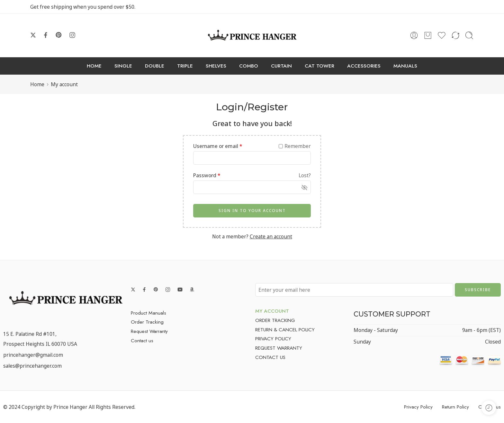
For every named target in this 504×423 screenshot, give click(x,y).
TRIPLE (185, 66)
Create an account (271, 236)
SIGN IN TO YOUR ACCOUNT (252, 211)
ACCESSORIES (364, 66)
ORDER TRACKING (275, 320)
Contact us (142, 340)
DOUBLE (155, 66)
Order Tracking (147, 322)
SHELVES (216, 66)
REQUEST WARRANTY (279, 348)
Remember (295, 146)
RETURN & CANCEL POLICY (285, 330)
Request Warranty (149, 331)
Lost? (305, 175)
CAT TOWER (319, 66)
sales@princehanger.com (32, 366)
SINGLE (123, 66)
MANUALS (405, 66)
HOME (94, 66)
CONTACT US (270, 357)
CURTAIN (281, 66)
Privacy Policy (418, 407)
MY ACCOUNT (272, 311)
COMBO (249, 66)
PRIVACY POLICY (273, 339)
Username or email (218, 146)
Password (207, 175)
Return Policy (455, 407)
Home (37, 84)
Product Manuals (148, 313)
